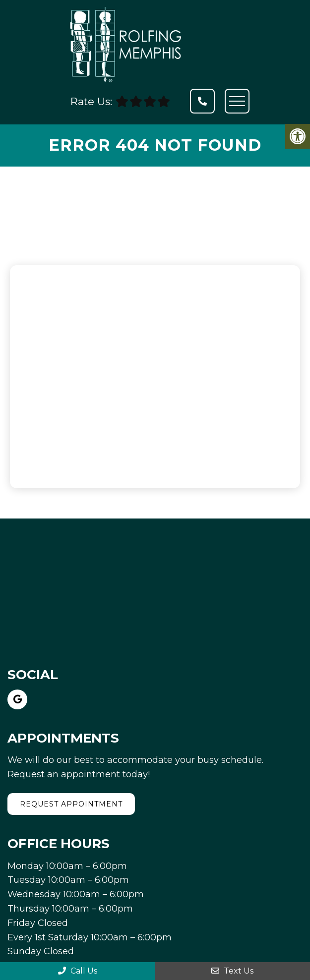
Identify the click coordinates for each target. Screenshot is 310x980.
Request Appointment (71, 804)
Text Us (232, 971)
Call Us (78, 971)
